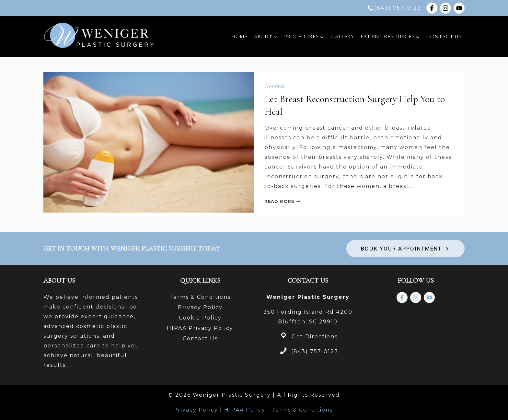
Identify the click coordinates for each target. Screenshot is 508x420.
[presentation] (149, 142)
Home (239, 36)
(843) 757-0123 (315, 351)
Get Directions (315, 337)
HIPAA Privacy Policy (200, 328)
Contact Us (444, 36)
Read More (283, 201)
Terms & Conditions (200, 297)
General (275, 86)
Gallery (342, 36)
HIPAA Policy (245, 410)
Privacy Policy (200, 307)
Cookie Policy (200, 318)
